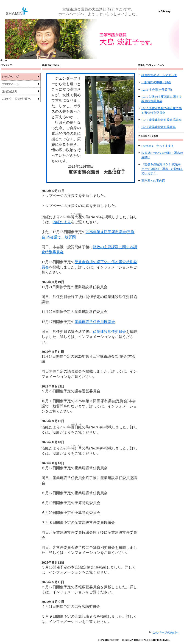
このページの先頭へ (21, 99)
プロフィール (21, 84)
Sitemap (164, 11)
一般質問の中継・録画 (156, 82)
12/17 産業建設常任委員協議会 (162, 120)
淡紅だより (62, 222)
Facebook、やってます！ (158, 146)
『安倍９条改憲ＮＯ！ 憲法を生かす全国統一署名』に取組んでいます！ (162, 169)
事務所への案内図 (153, 181)
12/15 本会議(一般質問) (157, 90)
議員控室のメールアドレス (159, 75)
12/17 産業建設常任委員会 (159, 127)
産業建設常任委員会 (109, 332)
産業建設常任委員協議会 (95, 322)
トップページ (21, 77)
